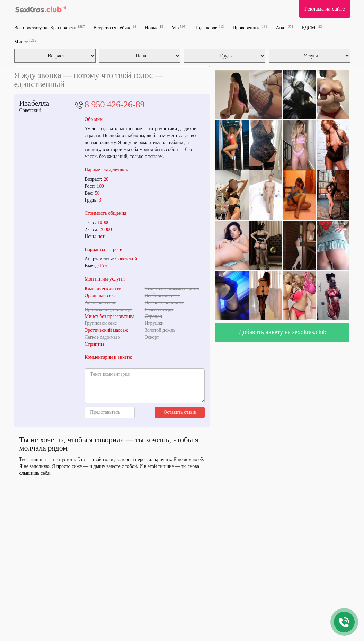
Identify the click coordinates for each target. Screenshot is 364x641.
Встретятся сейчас (114, 28)
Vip (179, 28)
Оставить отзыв (180, 412)
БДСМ (312, 28)
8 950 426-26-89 (114, 104)
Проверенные (250, 28)
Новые (154, 28)
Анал (284, 28)
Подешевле (209, 28)
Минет (25, 41)
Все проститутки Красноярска (50, 28)
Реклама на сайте (325, 9)
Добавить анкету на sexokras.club (283, 332)
